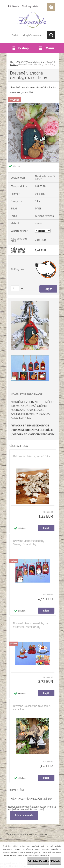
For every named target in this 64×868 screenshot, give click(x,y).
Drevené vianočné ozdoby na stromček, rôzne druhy (31, 625)
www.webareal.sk (38, 834)
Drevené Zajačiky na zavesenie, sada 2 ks (32, 708)
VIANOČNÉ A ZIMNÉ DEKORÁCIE (30, 425)
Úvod (13, 62)
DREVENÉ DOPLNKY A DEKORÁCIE (33, 430)
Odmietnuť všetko (38, 861)
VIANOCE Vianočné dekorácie (31, 62)
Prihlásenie (14, 6)
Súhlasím (56, 861)
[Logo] (32, 20)
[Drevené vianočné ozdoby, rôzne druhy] (34, 105)
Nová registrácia (30, 6)
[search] (51, 35)
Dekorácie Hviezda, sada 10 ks (31, 456)
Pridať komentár (24, 815)
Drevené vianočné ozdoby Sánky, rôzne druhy (29, 542)
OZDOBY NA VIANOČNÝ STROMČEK (34, 434)
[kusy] (15, 288)
